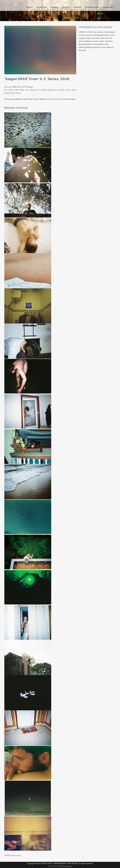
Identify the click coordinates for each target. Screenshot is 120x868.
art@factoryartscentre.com (49, 99)
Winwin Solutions (65, 866)
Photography (16, 856)
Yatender (100, 32)
